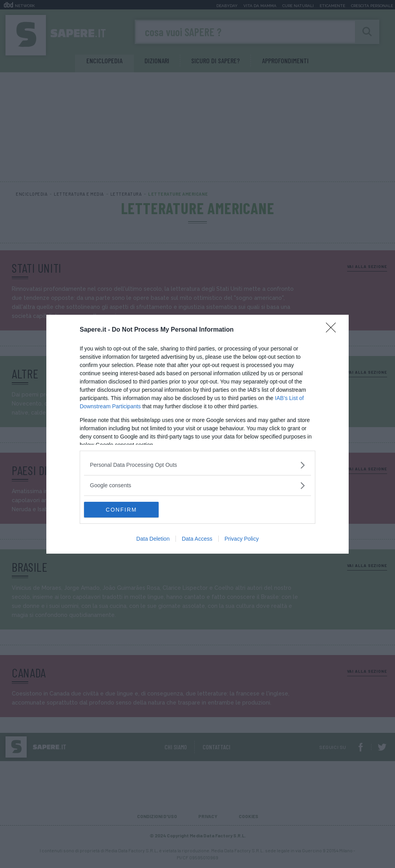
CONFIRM (121, 510)
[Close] (333, 330)
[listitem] (197, 465)
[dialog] (197, 434)
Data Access (197, 539)
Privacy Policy (242, 539)
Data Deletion (153, 539)
